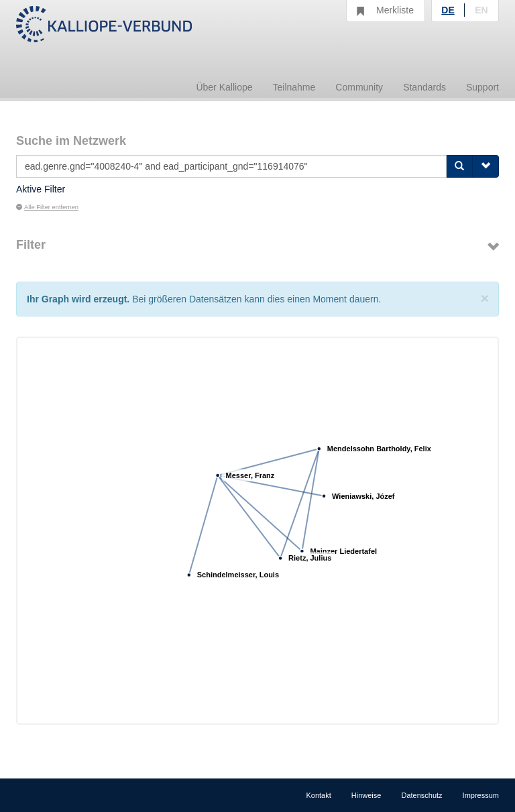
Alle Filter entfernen (47, 207)
